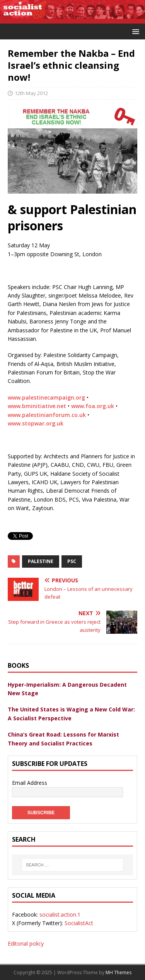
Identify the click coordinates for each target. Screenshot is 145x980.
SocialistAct (79, 923)
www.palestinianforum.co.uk (47, 415)
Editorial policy (26, 943)
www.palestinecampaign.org (46, 397)
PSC (72, 561)
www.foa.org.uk (93, 406)
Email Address (30, 783)
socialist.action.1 (60, 914)
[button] (134, 31)
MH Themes (119, 972)
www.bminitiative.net (37, 406)
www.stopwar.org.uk (36, 423)
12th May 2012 (31, 93)
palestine (41, 561)
